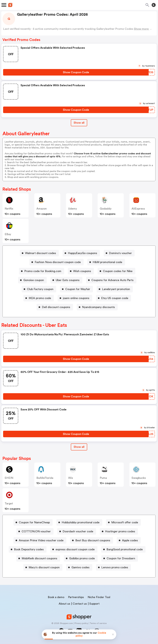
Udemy (73, 209)
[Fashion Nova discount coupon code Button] (57, 262)
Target (9, 503)
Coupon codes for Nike (118, 271)
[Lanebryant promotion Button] (115, 289)
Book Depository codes (29, 549)
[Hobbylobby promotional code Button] (79, 522)
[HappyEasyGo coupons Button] (81, 253)
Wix (71, 478)
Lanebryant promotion (116, 289)
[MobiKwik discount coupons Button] (38, 558)
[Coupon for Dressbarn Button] (120, 558)
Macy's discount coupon (44, 567)
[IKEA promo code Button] (39, 298)
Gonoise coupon (34, 280)
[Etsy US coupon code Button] (113, 298)
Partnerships (76, 597)
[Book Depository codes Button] (28, 549)
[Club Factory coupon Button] (39, 289)
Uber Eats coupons (68, 280)
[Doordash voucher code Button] (77, 531)
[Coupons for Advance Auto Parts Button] (111, 280)
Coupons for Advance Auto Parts (112, 280)
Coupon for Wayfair (78, 289)
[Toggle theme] (154, 5)
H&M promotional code (107, 262)
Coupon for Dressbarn (121, 558)
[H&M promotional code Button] (106, 262)
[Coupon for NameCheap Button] (33, 522)
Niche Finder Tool (99, 597)
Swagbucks (139, 478)
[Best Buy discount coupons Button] (92, 540)
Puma (103, 478)
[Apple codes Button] (129, 540)
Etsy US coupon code (115, 298)
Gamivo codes (80, 567)
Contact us (80, 604)
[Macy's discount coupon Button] (43, 567)
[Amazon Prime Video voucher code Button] (40, 540)
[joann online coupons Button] (75, 298)
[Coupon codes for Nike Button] (116, 271)
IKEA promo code (40, 298)
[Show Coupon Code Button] (76, 72)
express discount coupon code (75, 549)
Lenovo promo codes (115, 567)
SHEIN (9, 478)
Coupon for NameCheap (34, 522)
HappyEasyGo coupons (83, 253)
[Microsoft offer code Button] (123, 522)
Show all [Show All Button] (79, 123)
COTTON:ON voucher (36, 531)
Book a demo (56, 597)
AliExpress (138, 209)
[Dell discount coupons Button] (55, 307)
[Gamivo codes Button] (79, 567)
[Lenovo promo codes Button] (113, 567)
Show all (79, 447)
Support (94, 604)
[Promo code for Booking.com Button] (42, 271)
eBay (8, 234)
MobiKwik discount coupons (39, 558)
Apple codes (130, 540)
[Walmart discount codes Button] (39, 253)
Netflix (9, 209)
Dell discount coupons (56, 307)
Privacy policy (81, 623)
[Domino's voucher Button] (119, 253)
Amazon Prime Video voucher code (41, 540)
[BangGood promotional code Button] (123, 549)
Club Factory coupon (40, 289)
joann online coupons (76, 298)
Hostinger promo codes (120, 531)
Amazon (42, 209)
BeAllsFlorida (45, 478)
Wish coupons (82, 271)
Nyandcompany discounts (98, 307)
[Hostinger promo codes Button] (119, 531)
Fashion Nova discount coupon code (58, 262)
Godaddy (106, 209)
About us (64, 604)
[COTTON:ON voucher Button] (35, 531)
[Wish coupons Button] (81, 271)
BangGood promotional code (125, 549)
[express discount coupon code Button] (74, 549)
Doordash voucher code (78, 531)
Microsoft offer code (125, 522)
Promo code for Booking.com (43, 271)
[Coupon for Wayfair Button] (76, 289)
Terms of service (98, 623)
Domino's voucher (120, 253)
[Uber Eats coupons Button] (66, 280)
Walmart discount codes (41, 253)
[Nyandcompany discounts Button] (97, 307)
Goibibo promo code (82, 558)
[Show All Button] (79, 447)
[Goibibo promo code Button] (81, 558)
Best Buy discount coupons (93, 540)
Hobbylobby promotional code (81, 522)
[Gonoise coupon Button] (32, 280)
